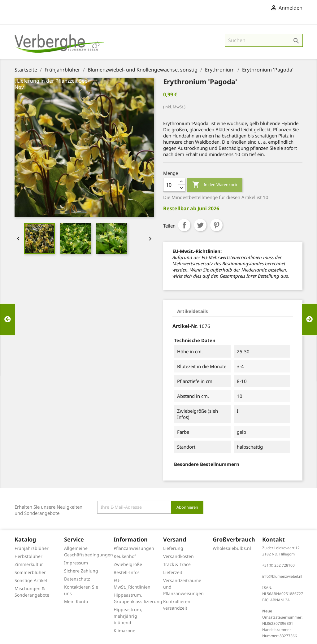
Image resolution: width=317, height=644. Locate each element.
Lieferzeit (173, 572)
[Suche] (264, 40)
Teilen (184, 225)
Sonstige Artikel (31, 580)
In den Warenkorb (215, 185)
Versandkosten (178, 556)
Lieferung (173, 548)
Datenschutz (77, 579)
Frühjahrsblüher (32, 548)
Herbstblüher (28, 556)
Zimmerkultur (29, 564)
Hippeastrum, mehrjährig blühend (128, 616)
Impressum (76, 563)
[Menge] (171, 185)
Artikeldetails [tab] (193, 311)
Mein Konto (76, 601)
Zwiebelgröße (128, 564)
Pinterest (216, 225)
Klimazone (124, 631)
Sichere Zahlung (81, 571)
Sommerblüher (30, 572)
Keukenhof (125, 556)
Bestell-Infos (127, 572)
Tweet (200, 225)
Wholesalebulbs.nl (232, 548)
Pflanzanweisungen (134, 548)
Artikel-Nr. (185, 326)
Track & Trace (177, 564)
